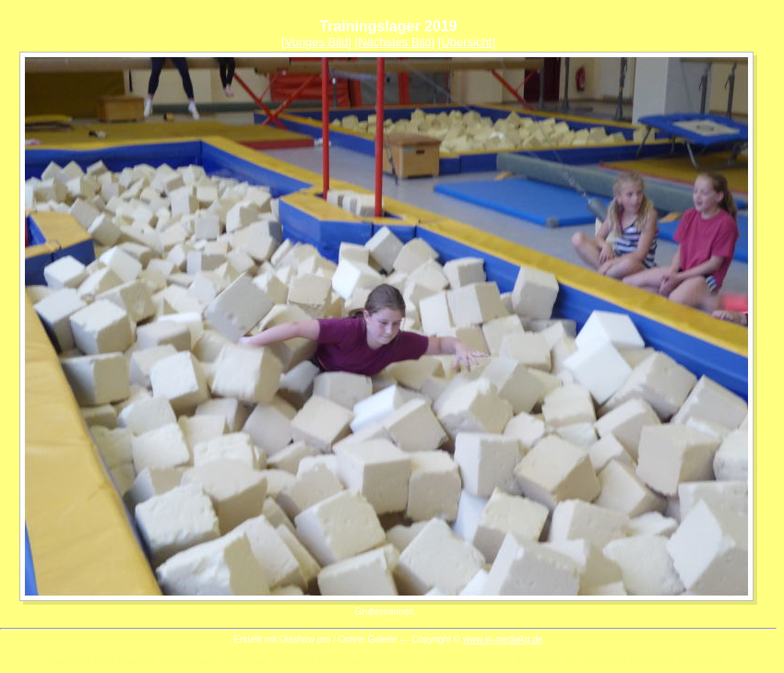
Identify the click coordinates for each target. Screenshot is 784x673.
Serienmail (537, 660)
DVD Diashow (124, 660)
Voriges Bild (317, 42)
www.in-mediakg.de (503, 639)
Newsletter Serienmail (677, 660)
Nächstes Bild (394, 42)
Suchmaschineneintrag (368, 660)
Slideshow (246, 660)
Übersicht (466, 42)
